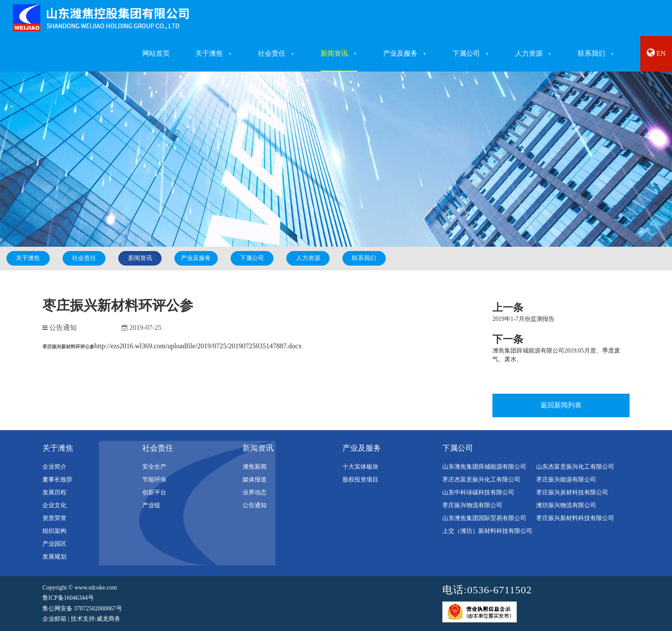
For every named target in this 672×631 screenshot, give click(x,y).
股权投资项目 (360, 480)
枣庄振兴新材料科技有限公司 (575, 518)
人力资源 (308, 258)
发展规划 (54, 557)
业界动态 (255, 492)
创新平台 (154, 492)
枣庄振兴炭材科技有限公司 (572, 492)
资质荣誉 (54, 518)
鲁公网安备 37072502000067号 (82, 609)
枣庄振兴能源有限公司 (566, 480)
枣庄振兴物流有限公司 (472, 505)
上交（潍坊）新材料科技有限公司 (487, 531)
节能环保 (154, 480)
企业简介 (54, 467)
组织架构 (54, 531)
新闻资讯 (140, 258)
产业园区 (54, 544)
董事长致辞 (57, 480)
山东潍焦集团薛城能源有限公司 (484, 467)
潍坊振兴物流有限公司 (566, 505)
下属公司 (252, 258)
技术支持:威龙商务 (96, 619)
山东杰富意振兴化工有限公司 (575, 467)
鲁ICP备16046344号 (68, 598)
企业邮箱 (54, 619)
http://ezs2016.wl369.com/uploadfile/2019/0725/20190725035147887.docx (198, 346)
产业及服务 (196, 258)
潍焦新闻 (255, 467)
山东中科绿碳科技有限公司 (478, 492)
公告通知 (255, 505)
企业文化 (54, 505)
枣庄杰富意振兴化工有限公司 (481, 480)
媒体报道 (255, 480)
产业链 (151, 505)
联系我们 (364, 258)
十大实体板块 (360, 467)
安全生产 (154, 467)
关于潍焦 (28, 258)
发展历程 (54, 492)
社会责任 (84, 258)
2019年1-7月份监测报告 (523, 319)
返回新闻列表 (561, 405)
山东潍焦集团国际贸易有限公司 (484, 518)
